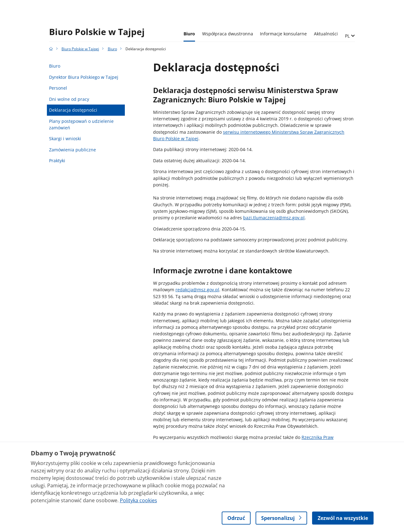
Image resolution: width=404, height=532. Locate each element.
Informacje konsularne (283, 34)
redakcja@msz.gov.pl (197, 290)
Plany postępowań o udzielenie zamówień (81, 124)
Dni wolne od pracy (69, 99)
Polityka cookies (138, 500)
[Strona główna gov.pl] (51, 49)
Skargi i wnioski (65, 139)
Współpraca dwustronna (228, 34)
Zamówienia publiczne (73, 150)
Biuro (189, 34)
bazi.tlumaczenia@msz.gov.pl (274, 218)
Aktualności (326, 34)
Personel (58, 88)
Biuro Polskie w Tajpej (97, 32)
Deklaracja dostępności (73, 110)
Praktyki (57, 161)
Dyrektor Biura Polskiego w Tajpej (84, 77)
